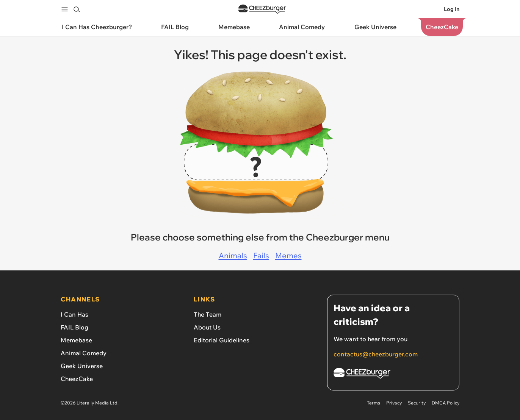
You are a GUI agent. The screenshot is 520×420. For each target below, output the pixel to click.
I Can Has (74, 314)
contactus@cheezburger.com (376, 354)
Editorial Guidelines (222, 340)
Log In (452, 9)
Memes (288, 255)
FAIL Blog (74, 327)
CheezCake (77, 379)
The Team (208, 314)
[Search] (77, 9)
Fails (261, 255)
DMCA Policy (446, 403)
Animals (233, 255)
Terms (374, 403)
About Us (207, 327)
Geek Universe (82, 366)
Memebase (76, 340)
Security (417, 403)
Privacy (394, 403)
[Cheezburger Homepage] (393, 374)
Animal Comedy (84, 353)
